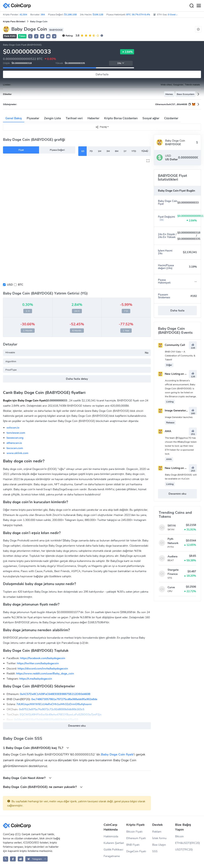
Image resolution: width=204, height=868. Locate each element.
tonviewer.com (16, 433)
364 (43, 15)
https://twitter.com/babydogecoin (38, 663)
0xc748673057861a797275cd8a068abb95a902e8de (64, 699)
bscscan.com (15, 448)
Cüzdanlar (171, 118)
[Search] (191, 6)
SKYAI (172, 526)
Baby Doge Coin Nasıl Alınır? (27, 778)
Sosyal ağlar (151, 118)
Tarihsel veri (74, 118)
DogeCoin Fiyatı (136, 851)
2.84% (127, 52)
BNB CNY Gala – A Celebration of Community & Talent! (180, 356)
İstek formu (159, 838)
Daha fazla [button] (177, 311)
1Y (125, 151)
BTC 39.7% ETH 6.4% (138, 15)
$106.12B (98, 15)
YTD (134, 151)
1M (100, 151)
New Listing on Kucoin (176, 468)
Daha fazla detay (77, 379)
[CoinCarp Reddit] (21, 859)
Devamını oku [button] (77, 726)
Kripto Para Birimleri (14, 22)
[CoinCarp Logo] (18, 6)
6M (117, 151)
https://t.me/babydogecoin (36, 679)
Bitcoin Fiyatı (134, 832)
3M (108, 151)
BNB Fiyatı (133, 845)
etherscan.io (14, 443)
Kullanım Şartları (114, 843)
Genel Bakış (14, 118)
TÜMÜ (145, 151)
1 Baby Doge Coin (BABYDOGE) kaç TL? (36, 748)
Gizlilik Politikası (113, 850)
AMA (165, 431)
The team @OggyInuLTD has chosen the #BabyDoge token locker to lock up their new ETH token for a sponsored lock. (181, 446)
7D (91, 151)
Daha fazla (102, 74)
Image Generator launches (178, 411)
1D (83, 151)
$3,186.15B (70, 15)
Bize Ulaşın (159, 845)
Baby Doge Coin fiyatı (117, 754)
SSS (155, 851)
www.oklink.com (17, 453)
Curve (171, 587)
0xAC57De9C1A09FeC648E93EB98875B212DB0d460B (55, 694)
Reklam (157, 832)
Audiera (173, 556)
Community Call (172, 345)
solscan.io (13, 428)
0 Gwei (173, 15)
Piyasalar (33, 118)
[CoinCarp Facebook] (13, 859)
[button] (36, 36)
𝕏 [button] (30, 36)
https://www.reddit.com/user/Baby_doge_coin (45, 674)
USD (10, 285)
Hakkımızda (111, 836)
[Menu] (199, 6)
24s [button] (121, 63)
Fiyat (21, 150)
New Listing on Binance (177, 374)
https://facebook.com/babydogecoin (43, 658)
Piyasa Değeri (57, 150)
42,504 (23, 15)
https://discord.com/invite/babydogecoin (43, 669)
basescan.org (15, 438)
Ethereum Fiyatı (136, 838)
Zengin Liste (52, 118)
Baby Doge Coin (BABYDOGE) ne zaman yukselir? (43, 787)
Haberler (93, 118)
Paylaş (101, 127)
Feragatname (112, 856)
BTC (21, 285)
